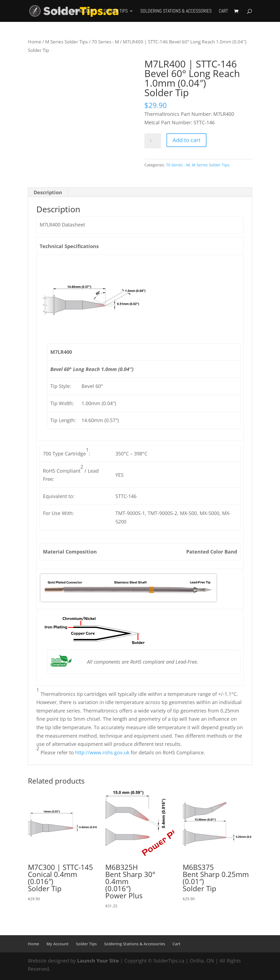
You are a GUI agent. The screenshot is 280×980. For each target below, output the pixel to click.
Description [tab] (48, 192)
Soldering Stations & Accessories (176, 11)
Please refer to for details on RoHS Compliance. (122, 752)
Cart (223, 11)
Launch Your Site (98, 961)
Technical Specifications (69, 246)
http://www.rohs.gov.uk (102, 752)
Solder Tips (116, 11)
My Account (84, 11)
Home (59, 11)
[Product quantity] (153, 141)
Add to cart (186, 140)
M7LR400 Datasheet (62, 225)
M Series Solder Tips (66, 42)
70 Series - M (105, 42)
